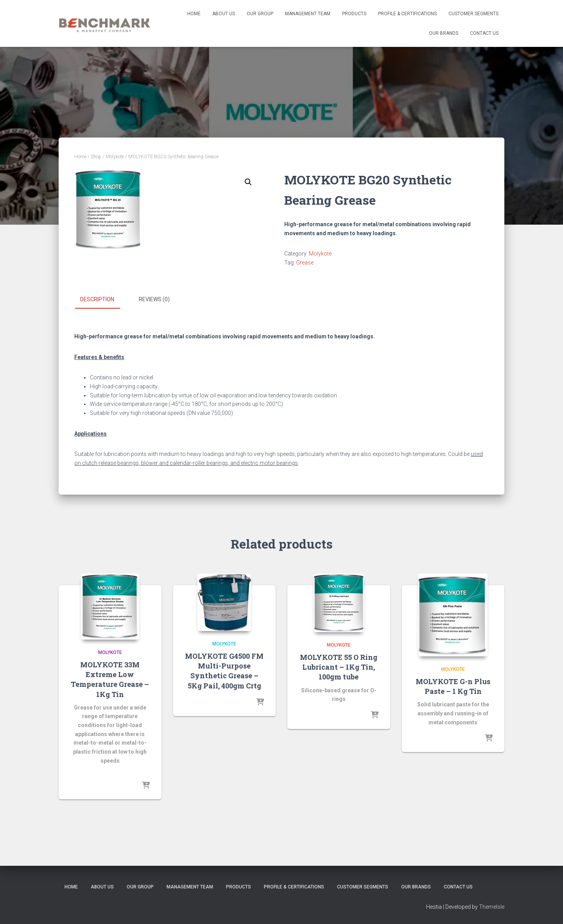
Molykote (115, 157)
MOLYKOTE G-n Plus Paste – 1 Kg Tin (453, 686)
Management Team (308, 14)
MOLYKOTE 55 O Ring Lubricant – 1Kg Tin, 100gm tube (339, 667)
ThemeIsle (492, 907)
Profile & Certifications (407, 14)
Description (97, 299)
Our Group (260, 14)
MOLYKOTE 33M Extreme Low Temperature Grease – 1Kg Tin (110, 679)
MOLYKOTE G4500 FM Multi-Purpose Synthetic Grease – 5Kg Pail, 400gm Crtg (224, 670)
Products (354, 14)
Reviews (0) (154, 299)
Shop (96, 157)
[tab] (103, 300)
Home (194, 14)
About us (224, 14)
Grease (305, 263)
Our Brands (444, 33)
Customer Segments (473, 14)
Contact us (484, 33)
